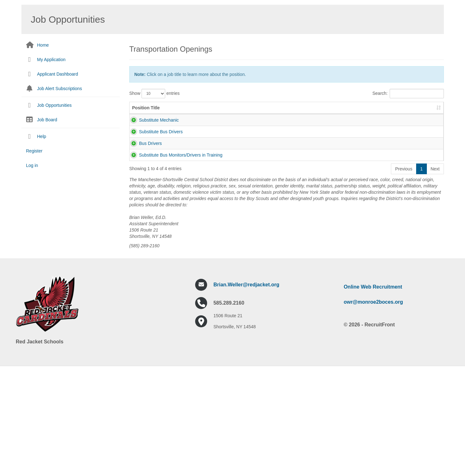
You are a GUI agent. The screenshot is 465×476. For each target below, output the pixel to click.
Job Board (47, 120)
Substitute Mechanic (152, 126)
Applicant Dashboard (58, 74)
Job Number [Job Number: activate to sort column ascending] (221, 114)
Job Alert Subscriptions (60, 89)
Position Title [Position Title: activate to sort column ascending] (146, 114)
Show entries (154, 94)
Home (43, 45)
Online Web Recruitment (373, 394)
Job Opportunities (55, 105)
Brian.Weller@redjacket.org (246, 392)
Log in (32, 165)
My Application (51, 60)
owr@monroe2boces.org (373, 409)
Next (435, 276)
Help (42, 136)
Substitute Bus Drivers (154, 163)
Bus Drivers (143, 200)
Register (34, 151)
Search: (408, 94)
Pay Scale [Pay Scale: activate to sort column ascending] (420, 111)
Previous (404, 276)
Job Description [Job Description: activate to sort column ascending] (285, 114)
